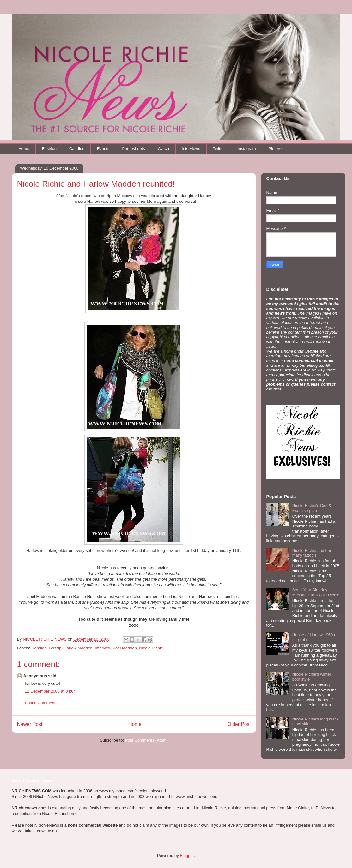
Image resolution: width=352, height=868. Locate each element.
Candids (77, 149)
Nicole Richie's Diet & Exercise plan (312, 508)
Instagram (247, 149)
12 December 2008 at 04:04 (50, 691)
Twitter (219, 149)
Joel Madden (125, 648)
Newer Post (30, 724)
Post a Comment (40, 703)
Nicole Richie (151, 648)
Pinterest (277, 149)
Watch (163, 149)
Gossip (55, 648)
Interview (103, 648)
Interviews (191, 149)
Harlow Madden (78, 648)
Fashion (49, 149)
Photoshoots (133, 149)
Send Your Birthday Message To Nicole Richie (316, 592)
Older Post (239, 724)
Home (24, 149)
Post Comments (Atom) (146, 740)
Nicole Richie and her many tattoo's (312, 553)
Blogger (187, 856)
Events (103, 149)
